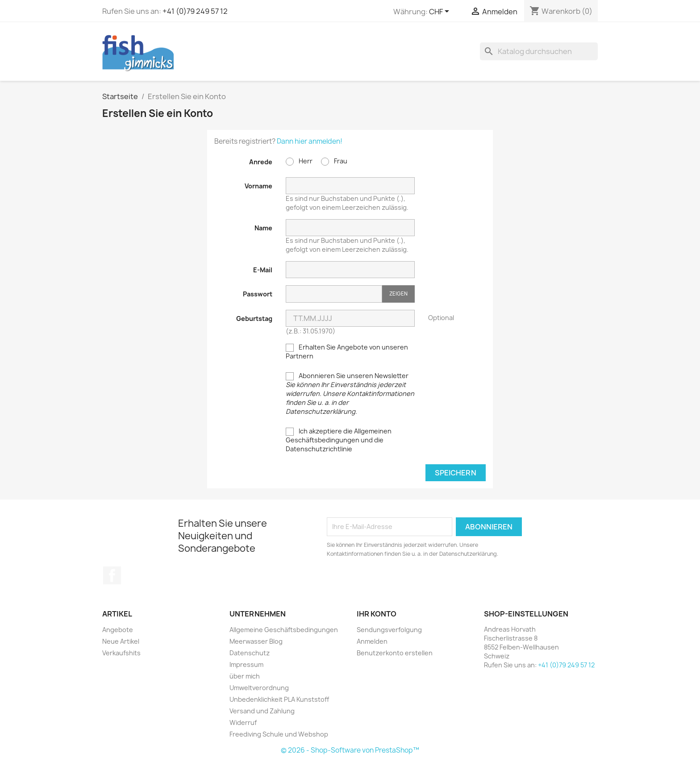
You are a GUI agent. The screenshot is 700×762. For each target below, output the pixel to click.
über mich (245, 676)
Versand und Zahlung (262, 711)
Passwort (258, 294)
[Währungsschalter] (441, 12)
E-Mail (263, 270)
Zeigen (398, 294)
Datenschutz (250, 653)
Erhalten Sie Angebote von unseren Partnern (347, 352)
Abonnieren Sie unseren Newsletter (350, 393)
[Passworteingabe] (334, 294)
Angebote (118, 630)
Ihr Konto (377, 614)
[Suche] (539, 51)
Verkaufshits (121, 653)
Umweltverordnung (259, 688)
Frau (334, 161)
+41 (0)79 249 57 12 (195, 11)
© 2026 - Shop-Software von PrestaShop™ (350, 750)
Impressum (246, 664)
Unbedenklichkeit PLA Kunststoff (279, 699)
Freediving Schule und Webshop (279, 734)
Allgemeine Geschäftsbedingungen (284, 630)
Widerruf (243, 722)
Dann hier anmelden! (310, 141)
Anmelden (372, 641)
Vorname (258, 186)
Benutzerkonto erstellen (395, 653)
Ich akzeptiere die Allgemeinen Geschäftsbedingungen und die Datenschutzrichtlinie (339, 440)
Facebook (112, 575)
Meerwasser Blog (256, 641)
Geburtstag (254, 319)
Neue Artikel (121, 641)
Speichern (456, 473)
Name (263, 228)
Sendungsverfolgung (389, 630)
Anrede (261, 162)
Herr (299, 161)
